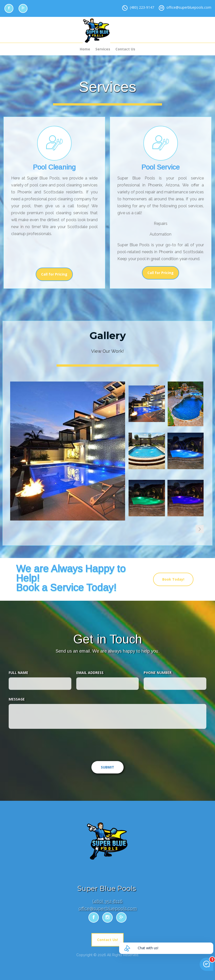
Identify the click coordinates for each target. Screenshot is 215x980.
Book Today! (173, 579)
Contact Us (125, 49)
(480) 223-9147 (142, 7)
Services (103, 49)
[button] (200, 529)
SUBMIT (107, 767)
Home (85, 49)
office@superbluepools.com (189, 7)
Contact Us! (107, 940)
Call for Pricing (54, 274)
